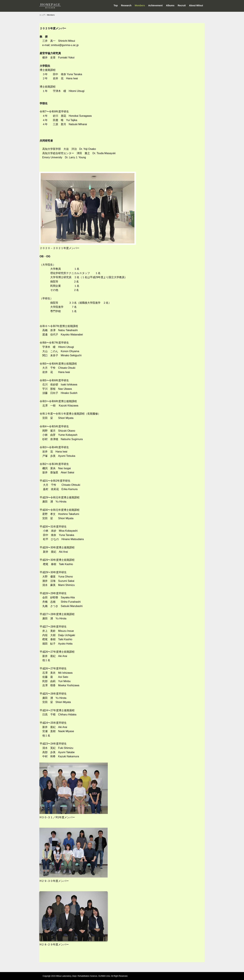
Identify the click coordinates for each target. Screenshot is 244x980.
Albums (170, 5)
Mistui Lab (50, 6)
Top (116, 5)
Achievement (155, 5)
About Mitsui (196, 5)
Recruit (182, 5)
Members (140, 5)
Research (126, 5)
